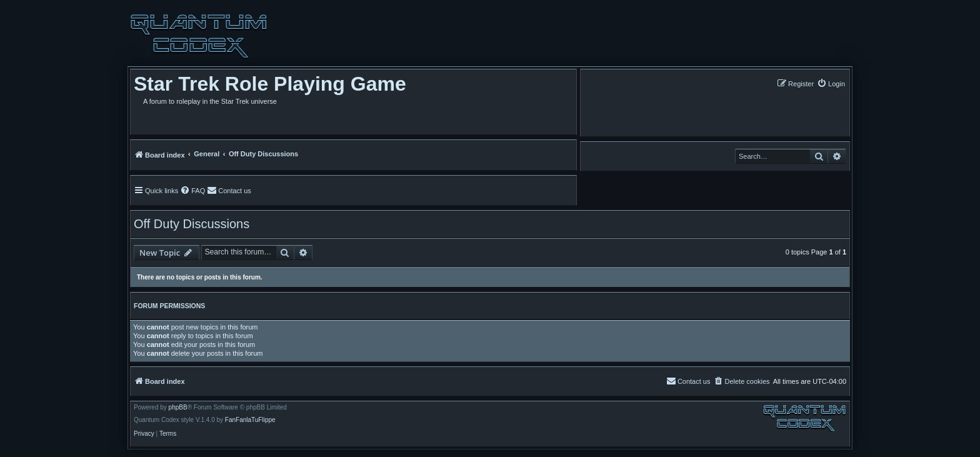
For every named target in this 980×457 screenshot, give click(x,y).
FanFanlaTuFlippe (250, 420)
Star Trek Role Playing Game (270, 84)
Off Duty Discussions (192, 224)
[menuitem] (831, 83)
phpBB (178, 408)
